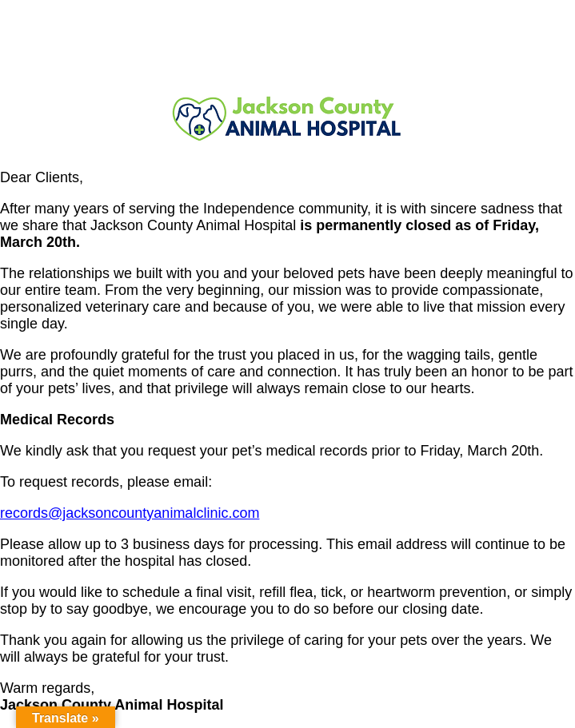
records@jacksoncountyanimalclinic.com (130, 513)
